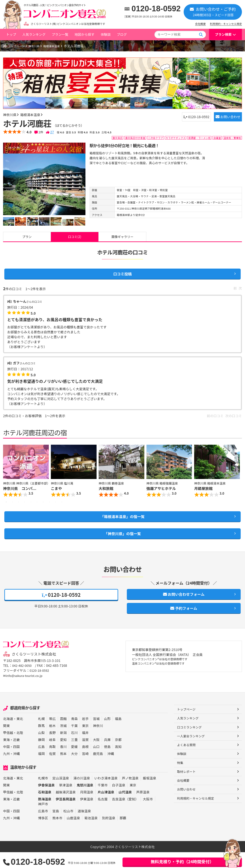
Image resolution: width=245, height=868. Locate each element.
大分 (74, 769)
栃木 (52, 741)
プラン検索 (223, 34)
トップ (11, 34)
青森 (74, 734)
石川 (74, 748)
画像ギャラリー (122, 238)
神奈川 (98, 741)
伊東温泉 (87, 815)
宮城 (96, 734)
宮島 (56, 827)
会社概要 (201, 24)
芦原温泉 (143, 808)
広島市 (43, 827)
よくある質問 (187, 763)
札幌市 (43, 794)
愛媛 (74, 762)
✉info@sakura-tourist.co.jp (24, 691)
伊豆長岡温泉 (66, 815)
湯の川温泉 (82, 794)
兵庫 (107, 755)
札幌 (41, 734)
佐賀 (52, 769)
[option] (44, 184)
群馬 (41, 741)
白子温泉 (119, 801)
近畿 (16, 755)
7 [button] (43, 512)
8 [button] (49, 512)
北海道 (8, 734)
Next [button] (238, 479)
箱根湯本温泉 (59, 46)
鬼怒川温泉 (85, 801)
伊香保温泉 (46, 801)
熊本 (63, 769)
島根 (85, 762)
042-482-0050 (23, 682)
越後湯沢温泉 (66, 808)
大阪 (96, 755)
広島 (41, 762)
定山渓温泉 (61, 794)
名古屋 (103, 815)
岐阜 (52, 755)
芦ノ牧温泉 (130, 794)
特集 (180, 781)
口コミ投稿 (123, 277)
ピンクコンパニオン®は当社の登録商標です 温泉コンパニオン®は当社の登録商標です (164, 678)
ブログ (122, 34)
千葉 (74, 741)
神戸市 (43, 820)
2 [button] (12, 512)
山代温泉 (125, 808)
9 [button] (56, 512)
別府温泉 (109, 834)
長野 (52, 748)
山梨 (41, 748)
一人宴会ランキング (192, 753)
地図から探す (85, 34)
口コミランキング (190, 744)
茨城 (63, 741)
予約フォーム (184, 623)
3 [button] (19, 512)
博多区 (43, 834)
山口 (96, 762)
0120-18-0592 (156, 9)
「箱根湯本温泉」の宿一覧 (122, 527)
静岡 (41, 755)
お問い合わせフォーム (184, 608)
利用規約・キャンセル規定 (226, 24)
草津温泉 (66, 801)
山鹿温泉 (73, 834)
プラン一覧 (60, 34)
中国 (6, 762)
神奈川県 (39, 46)
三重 (74, 755)
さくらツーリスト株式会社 (36, 670)
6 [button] (37, 512)
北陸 (20, 748)
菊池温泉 (91, 834)
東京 (85, 741)
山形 (107, 734)
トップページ (16, 46)
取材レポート (187, 790)
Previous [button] (7, 479)
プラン (27, 238)
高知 (118, 762)
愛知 (63, 755)
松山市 (68, 827)
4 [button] (25, 512)
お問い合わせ (224, 118)
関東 (6, 741)
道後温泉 (84, 827)
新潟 (63, 748)
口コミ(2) (75, 238)
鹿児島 (98, 769)
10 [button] (62, 512)
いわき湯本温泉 (106, 794)
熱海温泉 (45, 815)
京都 (118, 755)
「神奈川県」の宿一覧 (122, 545)
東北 (20, 734)
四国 (16, 762)
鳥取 (52, 762)
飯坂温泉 (150, 794)
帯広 (52, 734)
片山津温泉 (106, 808)
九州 (6, 769)
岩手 (85, 734)
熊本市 (57, 834)
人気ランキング (34, 34)
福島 (118, 734)
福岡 (41, 769)
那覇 (123, 834)
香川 (63, 762)
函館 (63, 734)
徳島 (107, 762)
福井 (85, 748)
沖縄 (16, 769)
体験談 (106, 34)
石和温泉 (45, 808)
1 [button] (6, 512)
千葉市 (103, 801)
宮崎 (85, 769)
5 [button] (31, 512)
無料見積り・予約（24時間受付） (182, 862)
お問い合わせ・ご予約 (213, 12)
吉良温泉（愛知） (125, 815)
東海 (6, 755)
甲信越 (8, 748)
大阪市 (148, 815)
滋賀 (85, 755)
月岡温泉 (87, 808)
